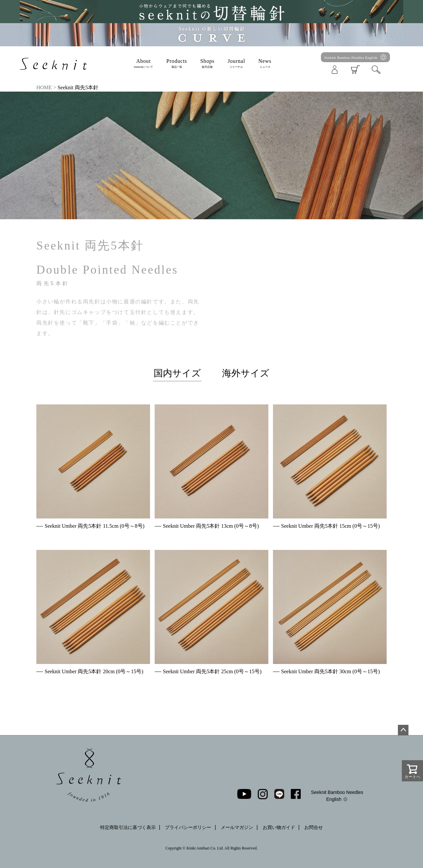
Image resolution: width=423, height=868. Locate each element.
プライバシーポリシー (188, 827)
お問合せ (314, 827)
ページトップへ (403, 730)
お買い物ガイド (279, 827)
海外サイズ (246, 373)
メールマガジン (237, 827)
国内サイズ (177, 373)
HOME (44, 87)
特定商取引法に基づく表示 (128, 827)
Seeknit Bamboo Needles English (351, 58)
